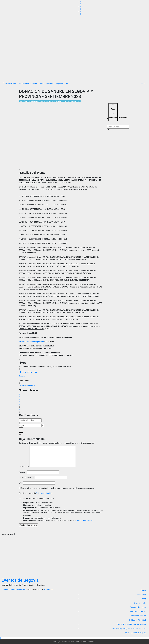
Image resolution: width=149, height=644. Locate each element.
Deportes (60, 84)
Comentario (24, 467)
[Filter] (108, 118)
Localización (29, 372)
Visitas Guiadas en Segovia (135, 633)
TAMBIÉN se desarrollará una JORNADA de (36, 248)
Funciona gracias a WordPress (13, 589)
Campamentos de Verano (28, 84)
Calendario (23, 386)
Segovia (22, 376)
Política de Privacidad (44, 493)
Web (21, 483)
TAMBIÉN (23, 271)
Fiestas (42, 84)
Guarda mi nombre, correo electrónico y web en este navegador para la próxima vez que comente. (58, 488)
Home (143, 590)
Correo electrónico (27, 477)
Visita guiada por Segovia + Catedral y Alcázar (128, 629)
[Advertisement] (75, 65)
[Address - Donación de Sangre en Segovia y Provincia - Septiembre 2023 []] (30, 420)
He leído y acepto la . (36, 493)
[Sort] (113, 112)
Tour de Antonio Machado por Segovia (131, 624)
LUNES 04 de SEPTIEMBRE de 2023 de (34, 196)
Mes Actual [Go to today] (123, 118)
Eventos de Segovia (20, 580)
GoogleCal (31, 386)
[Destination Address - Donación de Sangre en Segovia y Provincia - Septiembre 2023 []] (30, 426)
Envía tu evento (11, 84)
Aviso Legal (141, 594)
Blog (144, 599)
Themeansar (49, 589)
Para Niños (50, 84)
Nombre (23, 472)
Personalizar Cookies (138, 611)
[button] (142, 84)
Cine (67, 84)
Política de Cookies (138, 616)
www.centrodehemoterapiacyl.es (32, 342)
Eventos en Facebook (138, 607)
